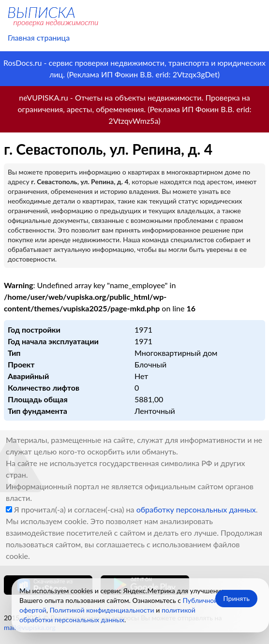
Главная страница (39, 37)
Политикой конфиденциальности (102, 610)
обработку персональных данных (196, 509)
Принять (236, 598)
